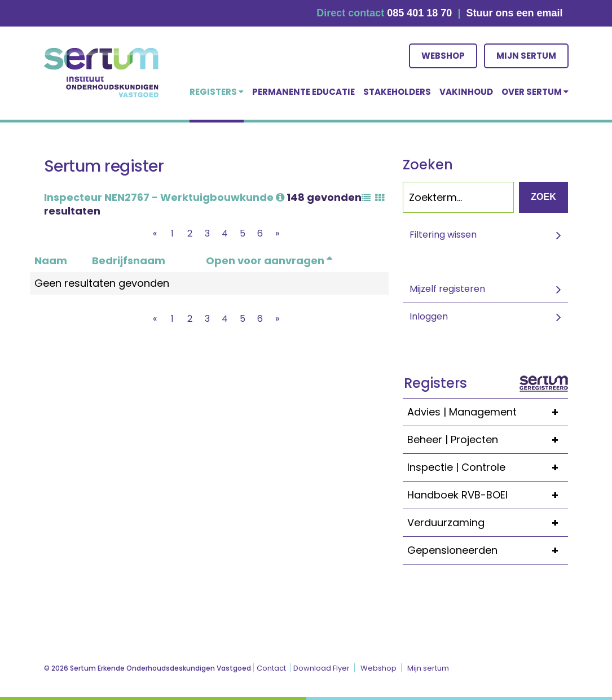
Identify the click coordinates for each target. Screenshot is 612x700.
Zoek (543, 197)
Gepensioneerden (488, 550)
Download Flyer (322, 668)
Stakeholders (397, 92)
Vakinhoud (466, 92)
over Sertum (535, 92)
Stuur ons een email (514, 13)
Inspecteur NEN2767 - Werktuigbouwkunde (164, 197)
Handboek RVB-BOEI (488, 495)
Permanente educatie (303, 92)
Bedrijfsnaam (129, 261)
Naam (51, 261)
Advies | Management (488, 412)
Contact (271, 668)
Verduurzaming (488, 523)
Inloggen (429, 316)
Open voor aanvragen (269, 261)
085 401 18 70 (419, 13)
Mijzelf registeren (447, 289)
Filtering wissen (443, 235)
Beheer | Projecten (488, 440)
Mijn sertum (526, 56)
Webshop (443, 56)
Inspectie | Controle (488, 467)
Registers (217, 92)
